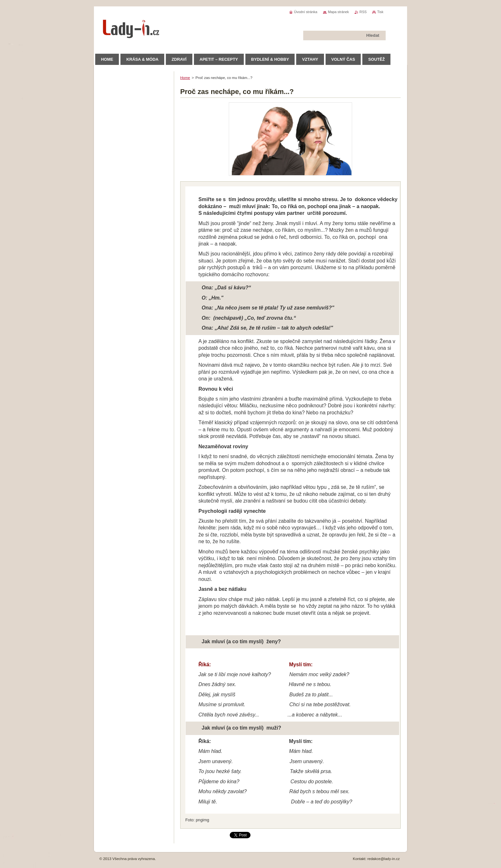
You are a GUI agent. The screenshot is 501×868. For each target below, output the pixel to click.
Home (185, 78)
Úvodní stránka (306, 12)
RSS (363, 12)
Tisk (380, 12)
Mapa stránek (338, 12)
